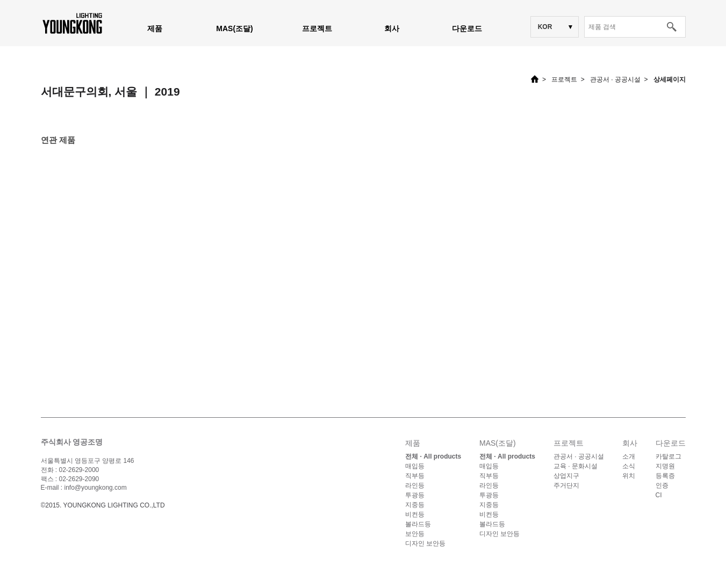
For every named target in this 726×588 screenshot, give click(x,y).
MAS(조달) (234, 28)
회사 (392, 28)
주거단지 (566, 485)
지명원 (665, 466)
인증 (662, 485)
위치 (629, 476)
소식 (629, 466)
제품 (155, 28)
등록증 (665, 476)
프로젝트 (317, 28)
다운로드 (467, 28)
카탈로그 (669, 456)
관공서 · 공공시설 (615, 79)
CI (659, 495)
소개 (629, 456)
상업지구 (566, 476)
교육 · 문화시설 (576, 466)
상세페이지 (670, 79)
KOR (545, 27)
